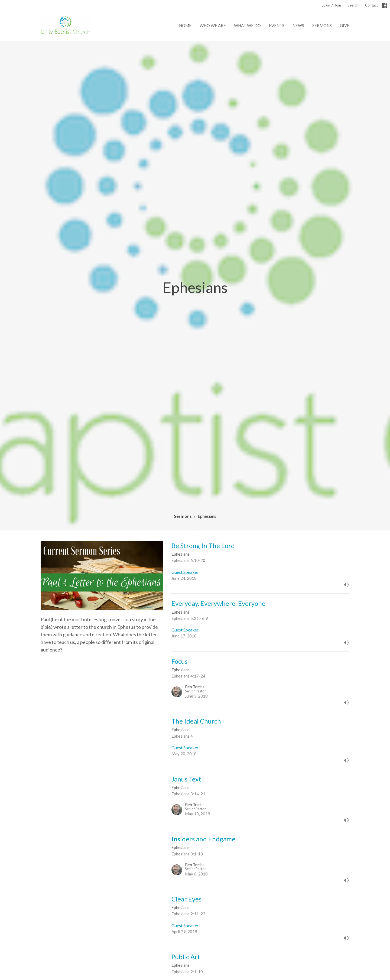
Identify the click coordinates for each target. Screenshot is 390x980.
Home (185, 25)
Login (326, 5)
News (298, 25)
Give (345, 25)
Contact (371, 5)
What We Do (247, 25)
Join (338, 5)
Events (277, 25)
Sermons (322, 25)
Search (353, 5)
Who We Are (213, 25)
